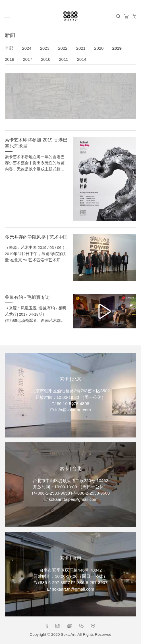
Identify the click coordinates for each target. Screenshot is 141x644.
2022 (63, 48)
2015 (64, 59)
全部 (9, 48)
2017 (27, 59)
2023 (45, 48)
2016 (46, 59)
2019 (117, 48)
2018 (10, 59)
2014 (82, 59)
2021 (81, 48)
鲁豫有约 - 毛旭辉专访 (27, 297)
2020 (99, 48)
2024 (27, 48)
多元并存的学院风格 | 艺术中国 (36, 237)
